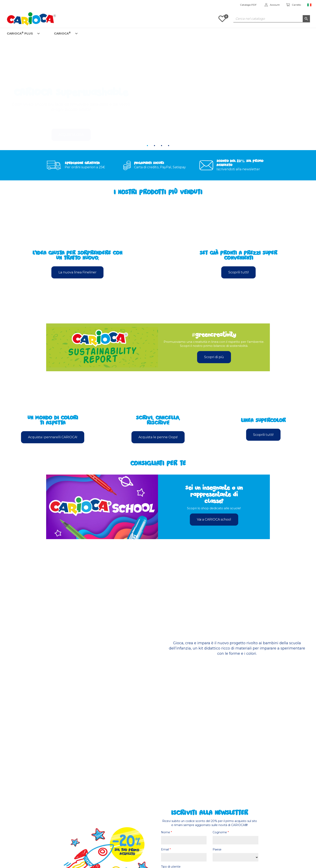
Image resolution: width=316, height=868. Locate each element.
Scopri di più (214, 357)
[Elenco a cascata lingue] (309, 5)
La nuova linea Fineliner (77, 272)
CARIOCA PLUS (20, 33)
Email (166, 849)
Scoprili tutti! (239, 272)
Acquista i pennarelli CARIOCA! (53, 437)
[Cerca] (272, 19)
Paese (217, 849)
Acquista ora (71, 123)
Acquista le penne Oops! (158, 437)
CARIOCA (62, 33)
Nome (166, 832)
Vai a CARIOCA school (214, 519)
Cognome (221, 832)
